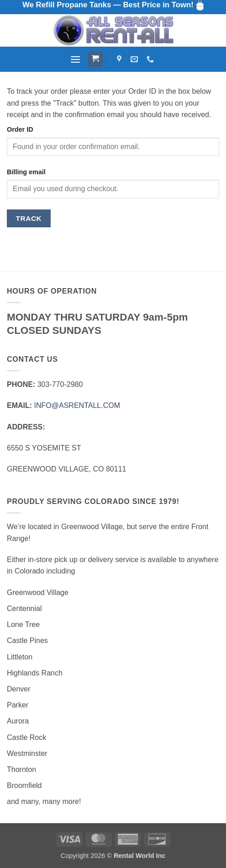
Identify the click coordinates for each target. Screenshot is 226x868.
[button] (75, 59)
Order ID (20, 129)
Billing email (26, 172)
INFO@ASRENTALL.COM (77, 405)
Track (29, 218)
